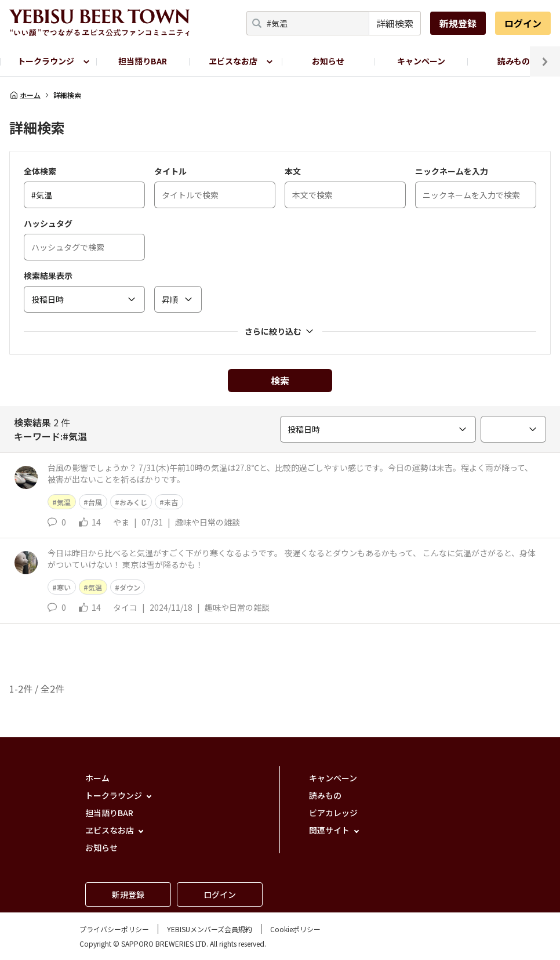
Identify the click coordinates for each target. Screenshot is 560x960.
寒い (64, 587)
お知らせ (328, 61)
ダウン (130, 587)
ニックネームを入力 (452, 171)
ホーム (25, 95)
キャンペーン (421, 61)
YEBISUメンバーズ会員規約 (210, 929)
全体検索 (40, 171)
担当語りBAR (143, 61)
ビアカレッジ (333, 813)
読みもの (514, 61)
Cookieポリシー (295, 929)
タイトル (170, 171)
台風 (95, 502)
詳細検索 (395, 23)
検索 (280, 381)
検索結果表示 (48, 276)
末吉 (171, 502)
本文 (293, 171)
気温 (64, 502)
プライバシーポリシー (114, 929)
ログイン (523, 23)
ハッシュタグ (48, 223)
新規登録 (458, 23)
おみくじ (133, 502)
